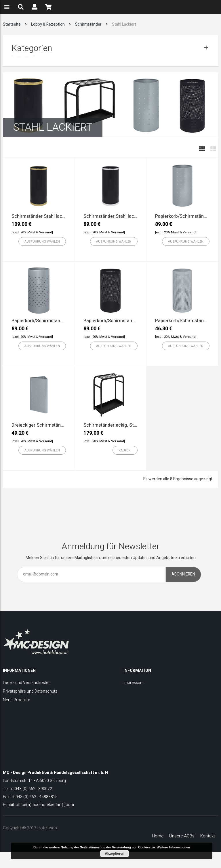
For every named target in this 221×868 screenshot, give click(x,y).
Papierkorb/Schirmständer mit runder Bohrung (132, 321)
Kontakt (208, 836)
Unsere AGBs (182, 836)
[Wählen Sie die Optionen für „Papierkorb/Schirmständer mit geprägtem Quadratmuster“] (186, 241)
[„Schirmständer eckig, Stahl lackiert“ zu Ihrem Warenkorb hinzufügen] (125, 450)
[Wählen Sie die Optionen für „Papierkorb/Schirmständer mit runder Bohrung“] (114, 346)
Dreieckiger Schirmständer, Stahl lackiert (55, 425)
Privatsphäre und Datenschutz (30, 691)
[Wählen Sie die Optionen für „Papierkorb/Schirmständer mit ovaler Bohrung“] (42, 346)
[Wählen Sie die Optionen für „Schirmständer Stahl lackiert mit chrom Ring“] (114, 241)
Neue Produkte (17, 700)
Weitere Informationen (173, 847)
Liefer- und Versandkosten (27, 683)
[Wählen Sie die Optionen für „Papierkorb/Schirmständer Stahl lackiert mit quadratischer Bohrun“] (186, 346)
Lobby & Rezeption (48, 24)
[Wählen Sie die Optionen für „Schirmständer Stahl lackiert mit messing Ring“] (42, 241)
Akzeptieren (115, 854)
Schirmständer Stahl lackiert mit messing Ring (60, 216)
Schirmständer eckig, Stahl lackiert (120, 425)
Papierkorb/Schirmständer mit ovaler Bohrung (60, 321)
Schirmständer (88, 24)
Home (158, 836)
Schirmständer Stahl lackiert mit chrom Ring (130, 216)
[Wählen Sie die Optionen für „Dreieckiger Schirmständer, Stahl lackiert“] (42, 450)
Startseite (12, 24)
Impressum (134, 683)
